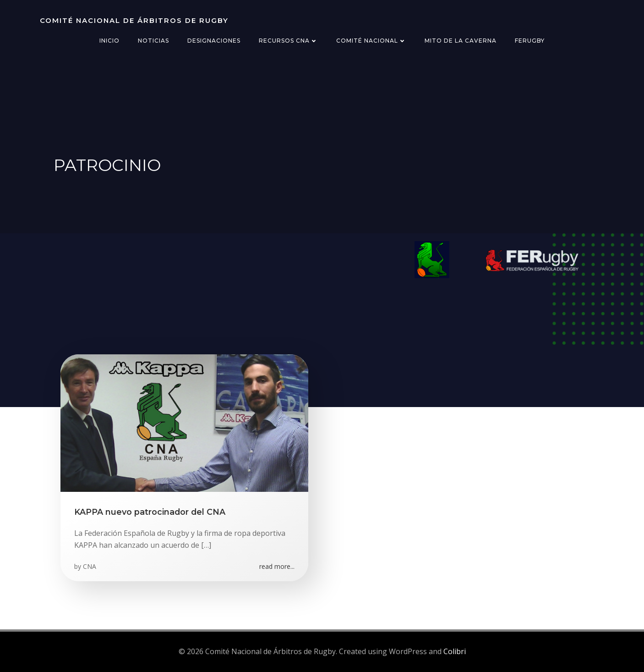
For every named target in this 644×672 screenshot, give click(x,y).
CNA (90, 566)
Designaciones (214, 41)
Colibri (455, 651)
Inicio (109, 41)
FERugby (530, 41)
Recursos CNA (288, 41)
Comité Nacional (371, 41)
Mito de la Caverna (461, 41)
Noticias (153, 41)
